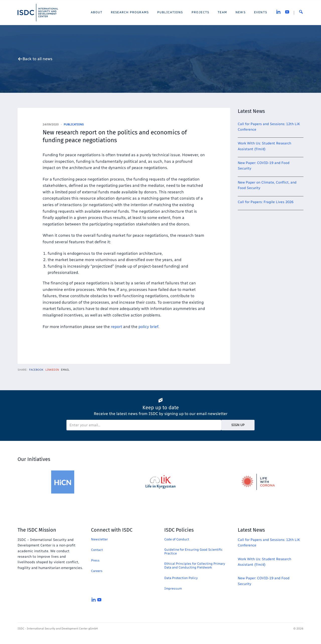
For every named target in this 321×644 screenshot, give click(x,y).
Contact (97, 550)
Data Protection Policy (181, 578)
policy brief (148, 327)
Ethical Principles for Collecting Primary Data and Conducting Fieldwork (195, 566)
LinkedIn (52, 370)
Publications (74, 125)
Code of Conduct (177, 539)
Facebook (36, 370)
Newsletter (99, 539)
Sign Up (238, 425)
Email (65, 370)
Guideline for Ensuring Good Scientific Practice (193, 551)
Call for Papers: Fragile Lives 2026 (266, 202)
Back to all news (37, 59)
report (116, 327)
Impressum (173, 588)
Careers (97, 571)
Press (95, 560)
